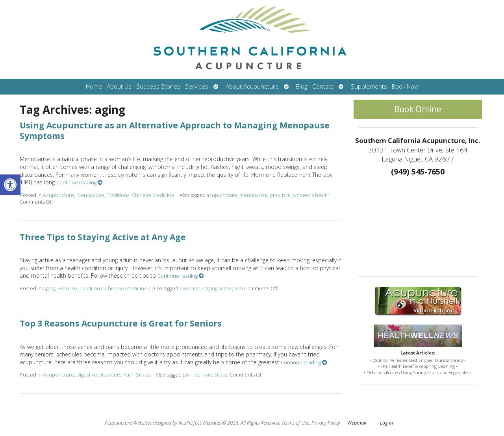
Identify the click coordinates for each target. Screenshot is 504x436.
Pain (129, 375)
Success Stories (158, 86)
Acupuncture (58, 195)
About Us (119, 86)
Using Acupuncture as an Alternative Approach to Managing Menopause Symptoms (175, 131)
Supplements (369, 86)
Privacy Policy (326, 423)
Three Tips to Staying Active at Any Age (103, 237)
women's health (311, 195)
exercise (190, 289)
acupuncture (222, 195)
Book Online (418, 109)
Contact (323, 86)
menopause (253, 195)
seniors (204, 375)
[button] (10, 185)
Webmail (357, 423)
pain (188, 375)
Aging (49, 289)
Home (94, 86)
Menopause (90, 195)
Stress (143, 375)
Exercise (67, 289)
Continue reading (80, 183)
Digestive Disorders (99, 375)
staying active (217, 289)
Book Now (405, 86)
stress (221, 375)
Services (197, 86)
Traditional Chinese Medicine (141, 195)
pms (275, 195)
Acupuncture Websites (128, 423)
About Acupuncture (252, 86)
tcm (286, 195)
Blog (302, 86)
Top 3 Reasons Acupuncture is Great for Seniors (121, 323)
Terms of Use (295, 423)
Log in (386, 423)
